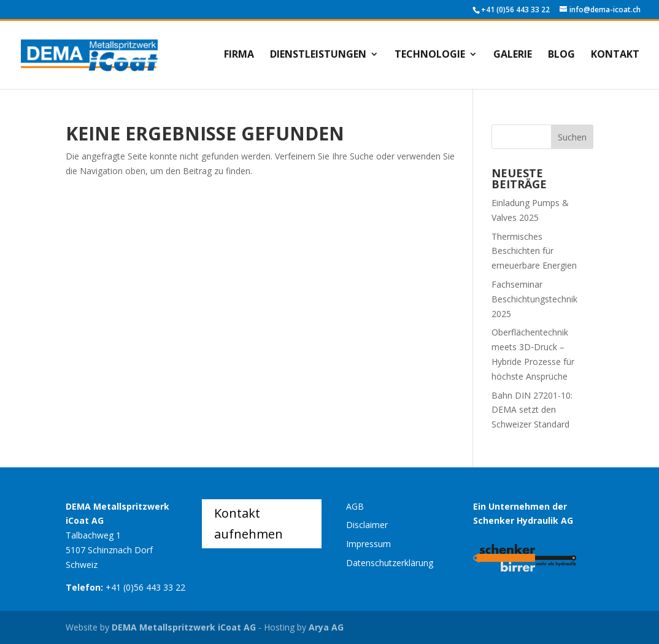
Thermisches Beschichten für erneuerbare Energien (534, 251)
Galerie (513, 55)
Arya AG (326, 627)
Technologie (430, 55)
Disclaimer (367, 525)
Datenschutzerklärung (390, 563)
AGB (355, 506)
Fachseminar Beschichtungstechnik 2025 (534, 299)
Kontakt (615, 55)
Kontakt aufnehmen (249, 523)
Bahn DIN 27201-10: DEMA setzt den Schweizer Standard (532, 410)
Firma (239, 55)
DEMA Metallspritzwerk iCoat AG (184, 627)
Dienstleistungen (318, 55)
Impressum (368, 544)
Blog (561, 55)
